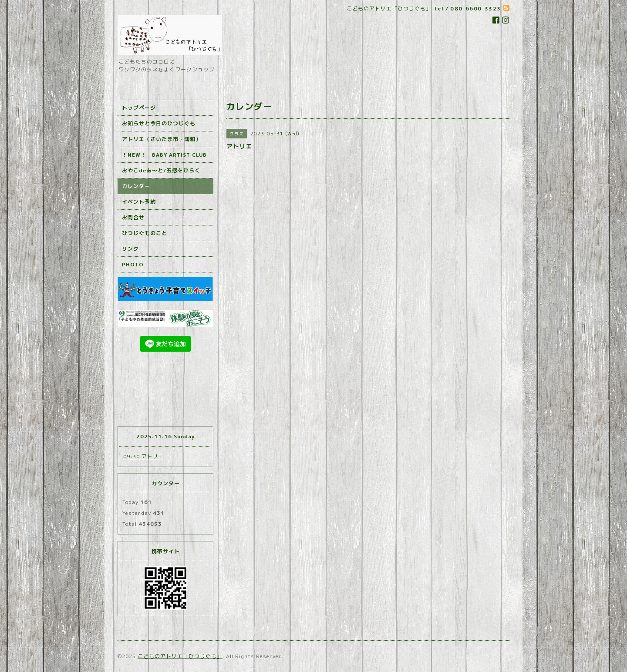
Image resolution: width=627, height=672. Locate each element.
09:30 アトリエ (144, 456)
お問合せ (133, 217)
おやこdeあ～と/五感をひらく (161, 170)
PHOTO (133, 264)
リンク (130, 249)
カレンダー (136, 186)
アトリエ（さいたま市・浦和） (162, 139)
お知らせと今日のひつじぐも (159, 123)
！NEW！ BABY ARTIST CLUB (164, 155)
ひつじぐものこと (145, 233)
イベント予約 (139, 202)
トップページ (139, 108)
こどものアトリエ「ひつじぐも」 (180, 656)
